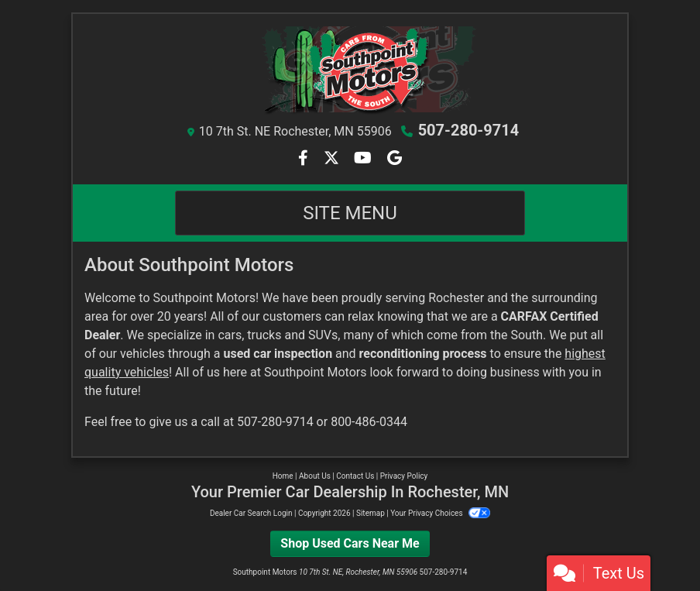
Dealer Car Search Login (251, 513)
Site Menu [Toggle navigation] (350, 213)
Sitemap (371, 513)
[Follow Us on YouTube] (364, 159)
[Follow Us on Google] (395, 159)
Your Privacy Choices (440, 513)
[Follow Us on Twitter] (333, 159)
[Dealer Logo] (350, 70)
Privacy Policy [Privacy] (404, 476)
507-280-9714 (469, 130)
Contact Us (355, 476)
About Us (315, 476)
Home (283, 476)
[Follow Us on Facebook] (305, 159)
